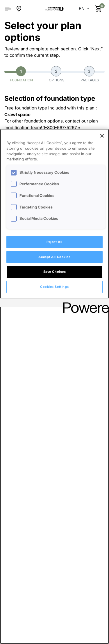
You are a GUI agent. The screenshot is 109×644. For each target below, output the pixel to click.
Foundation (21, 74)
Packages (90, 74)
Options (57, 74)
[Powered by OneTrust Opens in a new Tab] (84, 304)
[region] (54, 386)
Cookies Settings (54, 287)
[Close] (102, 136)
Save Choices (55, 272)
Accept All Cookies (54, 257)
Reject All (54, 242)
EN (82, 9)
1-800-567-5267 (60, 128)
